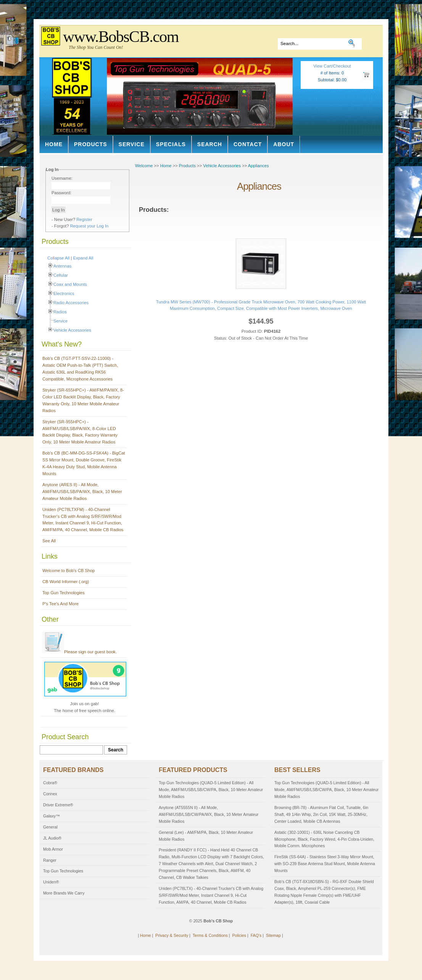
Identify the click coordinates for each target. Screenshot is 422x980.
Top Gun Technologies (64, 593)
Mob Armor (53, 849)
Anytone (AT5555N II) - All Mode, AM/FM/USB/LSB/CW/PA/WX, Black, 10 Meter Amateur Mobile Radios (209, 814)
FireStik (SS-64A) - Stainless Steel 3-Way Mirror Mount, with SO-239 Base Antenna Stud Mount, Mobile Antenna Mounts (325, 864)
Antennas (62, 266)
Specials (171, 144)
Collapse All (58, 258)
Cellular (61, 275)
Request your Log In (89, 226)
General (50, 827)
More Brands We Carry (64, 893)
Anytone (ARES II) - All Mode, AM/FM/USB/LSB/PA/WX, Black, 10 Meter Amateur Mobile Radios (82, 492)
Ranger (50, 860)
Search (210, 144)
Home (54, 144)
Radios (60, 312)
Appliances (259, 166)
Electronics (64, 293)
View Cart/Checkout (332, 66)
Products (91, 144)
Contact (248, 144)
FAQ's (256, 935)
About (284, 144)
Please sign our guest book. (80, 652)
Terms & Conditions (210, 935)
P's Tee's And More (60, 604)
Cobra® (50, 783)
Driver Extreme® (58, 805)
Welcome (144, 166)
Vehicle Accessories (72, 330)
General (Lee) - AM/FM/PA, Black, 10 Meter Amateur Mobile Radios (206, 836)
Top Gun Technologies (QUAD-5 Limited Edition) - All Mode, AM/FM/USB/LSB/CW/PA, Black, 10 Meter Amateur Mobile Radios (211, 790)
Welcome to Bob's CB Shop (69, 571)
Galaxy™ (52, 816)
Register (84, 219)
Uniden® (51, 882)
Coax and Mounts (70, 284)
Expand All (83, 258)
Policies (239, 935)
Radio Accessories (71, 303)
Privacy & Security (172, 935)
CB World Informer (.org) (66, 582)
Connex (50, 794)
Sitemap (273, 935)
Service (132, 144)
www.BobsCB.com (121, 37)
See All (49, 541)
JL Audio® (52, 838)
